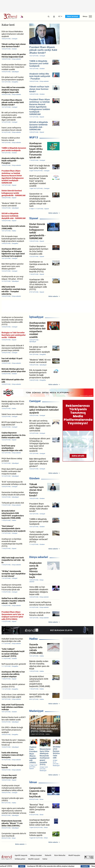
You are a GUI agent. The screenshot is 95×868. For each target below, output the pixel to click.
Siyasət (34, 218)
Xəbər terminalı (72, 16)
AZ (59, 16)
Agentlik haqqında (21, 855)
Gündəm (34, 478)
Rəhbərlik (48, 855)
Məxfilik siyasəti (34, 859)
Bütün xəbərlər (53, 213)
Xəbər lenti (8, 25)
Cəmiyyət (35, 401)
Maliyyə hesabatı (36, 855)
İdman (33, 782)
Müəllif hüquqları (74, 855)
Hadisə (33, 639)
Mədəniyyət (36, 711)
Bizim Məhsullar (60, 855)
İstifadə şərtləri (20, 859)
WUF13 (34, 137)
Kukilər (45, 859)
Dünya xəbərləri (39, 557)
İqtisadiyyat (36, 317)
